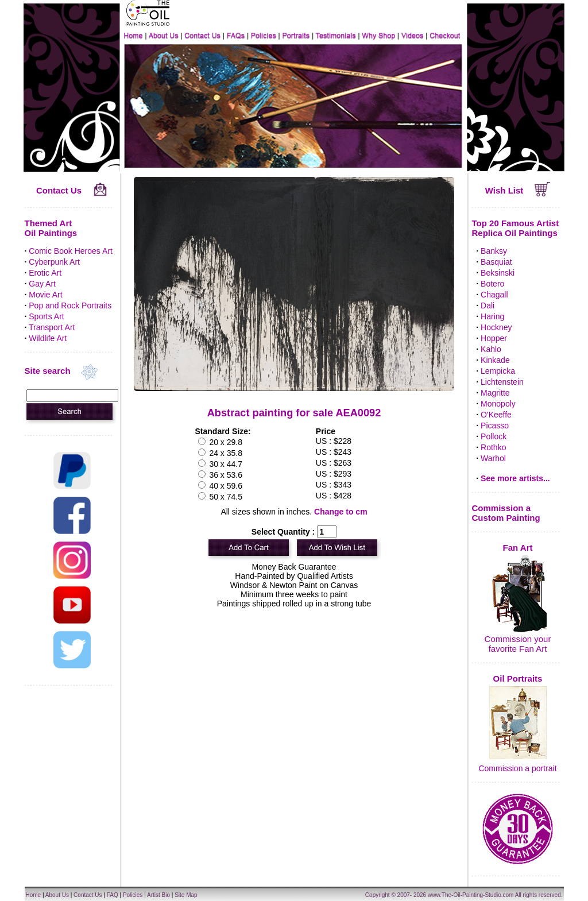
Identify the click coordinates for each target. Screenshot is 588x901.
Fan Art (518, 548)
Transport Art (52, 327)
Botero (492, 284)
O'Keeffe (496, 415)
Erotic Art (45, 273)
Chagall (494, 295)
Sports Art (46, 316)
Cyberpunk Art (54, 262)
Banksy (494, 251)
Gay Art (42, 284)
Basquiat (496, 262)
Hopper (494, 338)
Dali (488, 306)
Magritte (495, 393)
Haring (492, 316)
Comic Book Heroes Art (71, 251)
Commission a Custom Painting (506, 513)
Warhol (493, 458)
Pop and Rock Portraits (70, 306)
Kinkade (495, 360)
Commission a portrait (517, 768)
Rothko (493, 447)
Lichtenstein (502, 382)
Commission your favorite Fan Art (518, 644)
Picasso (495, 426)
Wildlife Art (48, 338)
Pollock (494, 436)
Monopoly (498, 404)
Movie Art (45, 295)
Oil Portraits (518, 678)
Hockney (496, 327)
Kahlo (491, 349)
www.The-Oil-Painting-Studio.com (471, 895)
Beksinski (498, 273)
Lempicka (498, 371)
